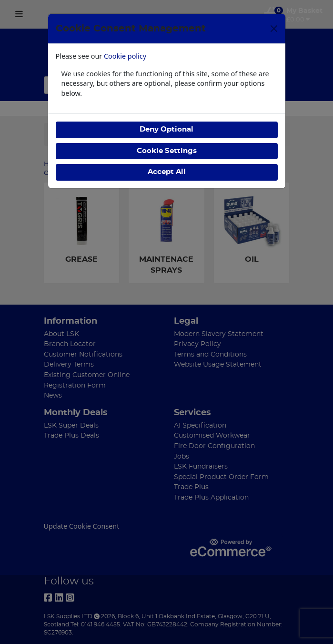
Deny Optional (166, 129)
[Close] (274, 29)
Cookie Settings (167, 151)
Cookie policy (125, 56)
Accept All (167, 172)
